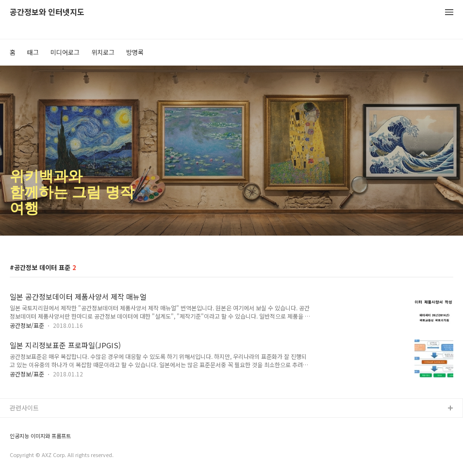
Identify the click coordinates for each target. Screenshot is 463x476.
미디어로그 (65, 52)
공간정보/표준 (27, 325)
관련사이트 (24, 408)
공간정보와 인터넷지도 (47, 12)
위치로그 (103, 52)
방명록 (135, 52)
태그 (33, 52)
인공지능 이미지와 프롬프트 (40, 436)
